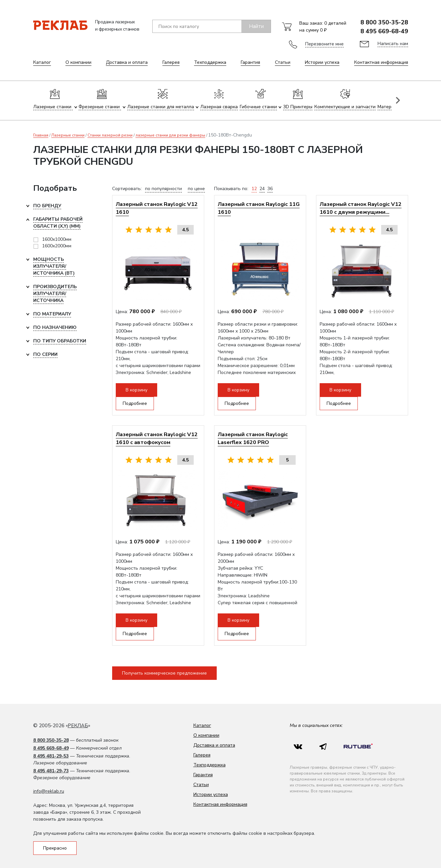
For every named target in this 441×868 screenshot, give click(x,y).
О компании (78, 62)
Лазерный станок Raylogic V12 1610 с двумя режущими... (361, 208)
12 (254, 189)
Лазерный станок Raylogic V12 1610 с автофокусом (157, 438)
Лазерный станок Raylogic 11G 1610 (259, 208)
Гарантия (250, 62)
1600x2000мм (57, 246)
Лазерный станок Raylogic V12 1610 (157, 208)
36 (270, 189)
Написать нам (393, 44)
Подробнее (135, 403)
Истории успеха (322, 62)
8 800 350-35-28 (384, 22)
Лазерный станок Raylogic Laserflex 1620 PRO (253, 438)
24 (262, 189)
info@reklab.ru (49, 791)
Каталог (42, 62)
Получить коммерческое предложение (164, 673)
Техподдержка (210, 62)
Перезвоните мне (324, 44)
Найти (256, 26)
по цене (196, 189)
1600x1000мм (57, 239)
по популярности (163, 189)
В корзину (136, 390)
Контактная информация (381, 62)
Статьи (283, 62)
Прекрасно (55, 848)
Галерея (171, 62)
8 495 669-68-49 (384, 31)
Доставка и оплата (127, 62)
